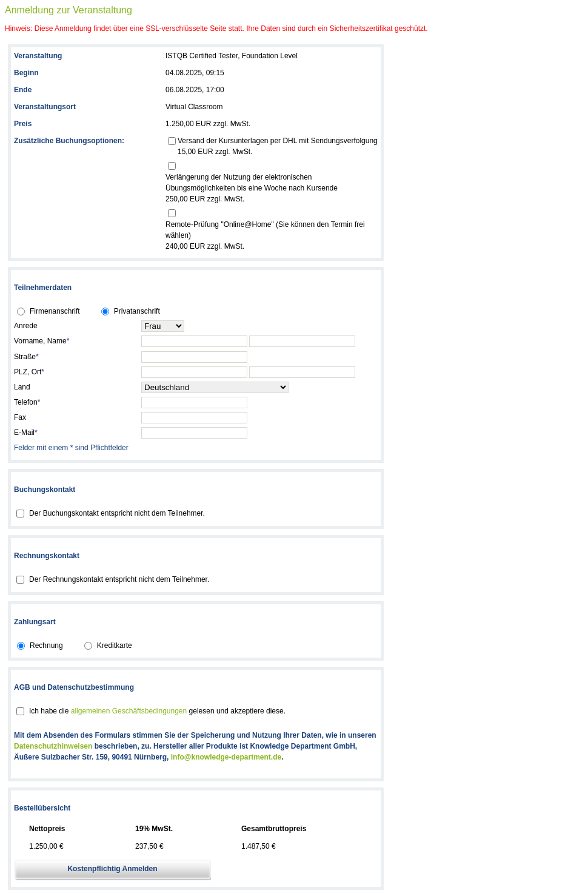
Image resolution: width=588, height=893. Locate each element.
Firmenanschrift (55, 311)
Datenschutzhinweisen (53, 746)
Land (22, 387)
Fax (20, 417)
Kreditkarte (115, 645)
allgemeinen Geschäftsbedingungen (129, 711)
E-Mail (26, 433)
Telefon (27, 402)
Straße (26, 357)
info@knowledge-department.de (226, 757)
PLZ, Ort (29, 372)
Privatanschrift (137, 311)
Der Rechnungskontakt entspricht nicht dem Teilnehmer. (119, 579)
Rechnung (46, 645)
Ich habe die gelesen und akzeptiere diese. (157, 711)
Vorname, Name (42, 341)
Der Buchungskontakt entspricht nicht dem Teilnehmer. (117, 513)
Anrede (26, 326)
